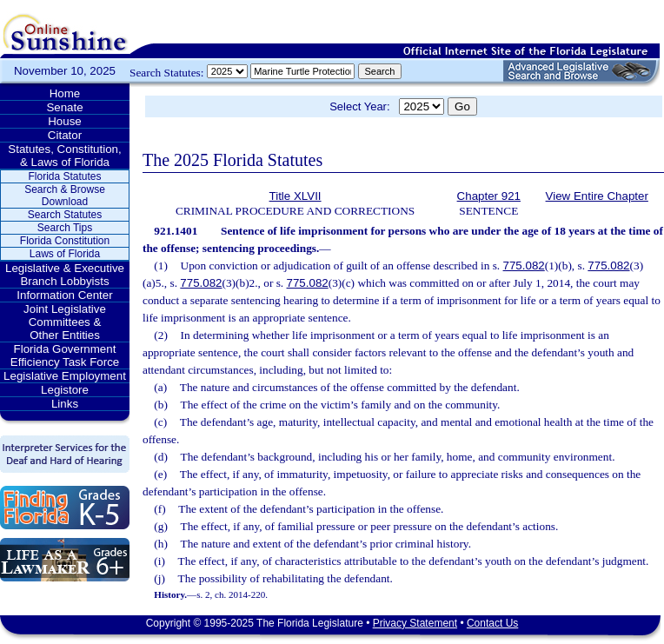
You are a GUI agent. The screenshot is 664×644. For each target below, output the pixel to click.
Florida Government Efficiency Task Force (65, 355)
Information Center (64, 295)
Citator (65, 135)
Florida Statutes (64, 176)
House (65, 121)
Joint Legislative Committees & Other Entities (65, 322)
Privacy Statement (415, 623)
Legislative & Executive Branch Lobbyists (65, 275)
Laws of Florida (65, 254)
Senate (64, 107)
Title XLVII (295, 196)
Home (65, 93)
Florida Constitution (65, 241)
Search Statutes (65, 215)
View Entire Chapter (597, 196)
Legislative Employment (65, 376)
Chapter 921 (489, 196)
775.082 (524, 266)
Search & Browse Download (65, 196)
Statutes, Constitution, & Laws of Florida (64, 156)
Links (65, 404)
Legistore (65, 390)
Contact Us (492, 623)
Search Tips (65, 228)
